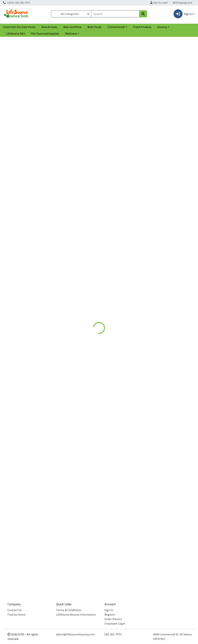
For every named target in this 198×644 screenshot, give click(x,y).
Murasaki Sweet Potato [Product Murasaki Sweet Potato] (170, 113)
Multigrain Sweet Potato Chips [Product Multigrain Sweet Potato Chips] (120, 193)
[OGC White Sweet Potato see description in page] (70, 82)
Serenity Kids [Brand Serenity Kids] (156, 370)
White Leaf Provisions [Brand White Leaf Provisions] (60, 370)
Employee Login (115, 623)
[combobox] (115, 14)
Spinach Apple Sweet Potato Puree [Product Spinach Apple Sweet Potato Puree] (170, 450)
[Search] (115, 14)
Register (110, 614)
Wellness (71, 33)
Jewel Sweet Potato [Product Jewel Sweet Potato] (120, 113)
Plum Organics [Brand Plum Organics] (107, 458)
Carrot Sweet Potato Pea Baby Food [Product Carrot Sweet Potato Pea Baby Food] (70, 450)
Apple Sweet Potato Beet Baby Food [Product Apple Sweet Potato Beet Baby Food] (70, 362)
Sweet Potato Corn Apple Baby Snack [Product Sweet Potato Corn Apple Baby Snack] (120, 362)
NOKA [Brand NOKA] (153, 199)
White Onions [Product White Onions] (170, 537)
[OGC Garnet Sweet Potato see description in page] (120, 506)
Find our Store (16, 614)
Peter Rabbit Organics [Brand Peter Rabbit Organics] (110, 370)
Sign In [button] (183, 14)
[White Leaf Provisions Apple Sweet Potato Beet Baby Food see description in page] (70, 328)
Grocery (162, 27)
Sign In (109, 610)
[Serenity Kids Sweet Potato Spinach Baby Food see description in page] (170, 328)
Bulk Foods (94, 27)
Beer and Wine (72, 27)
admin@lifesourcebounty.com (75, 634)
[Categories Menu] (71, 14)
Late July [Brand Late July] (104, 199)
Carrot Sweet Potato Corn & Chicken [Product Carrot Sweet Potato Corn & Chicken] (120, 450)
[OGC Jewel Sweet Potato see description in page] (120, 82)
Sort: (161, 41)
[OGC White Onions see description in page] (170, 506)
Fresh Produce (142, 27)
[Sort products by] (176, 48)
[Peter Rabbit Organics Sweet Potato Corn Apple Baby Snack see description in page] (120, 328)
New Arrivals (49, 27)
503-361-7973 (113, 634)
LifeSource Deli (16, 33)
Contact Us (15, 610)
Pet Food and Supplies (45, 33)
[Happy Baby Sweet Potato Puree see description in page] (70, 243)
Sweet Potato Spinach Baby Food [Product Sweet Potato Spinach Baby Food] (170, 362)
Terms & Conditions (69, 610)
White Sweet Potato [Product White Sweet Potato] (70, 113)
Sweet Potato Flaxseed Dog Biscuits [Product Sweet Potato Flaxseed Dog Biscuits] (170, 276)
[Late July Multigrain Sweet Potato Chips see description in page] (120, 162)
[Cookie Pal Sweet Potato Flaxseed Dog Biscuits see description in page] (170, 243)
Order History (113, 619)
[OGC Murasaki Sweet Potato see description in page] (170, 82)
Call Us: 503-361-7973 (16, 3)
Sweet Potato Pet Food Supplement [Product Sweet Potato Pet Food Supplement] (70, 539)
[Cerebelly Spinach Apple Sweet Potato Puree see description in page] (170, 417)
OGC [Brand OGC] (52, 119)
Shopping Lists (183, 3)
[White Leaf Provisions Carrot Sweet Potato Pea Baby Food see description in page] (70, 417)
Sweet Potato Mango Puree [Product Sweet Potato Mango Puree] (120, 274)
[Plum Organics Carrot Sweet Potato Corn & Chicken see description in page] (120, 417)
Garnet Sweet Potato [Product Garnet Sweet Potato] (120, 537)
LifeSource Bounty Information (76, 614)
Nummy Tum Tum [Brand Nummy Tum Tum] (59, 547)
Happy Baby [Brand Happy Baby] (55, 280)
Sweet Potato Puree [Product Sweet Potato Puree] (70, 193)
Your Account (159, 3)
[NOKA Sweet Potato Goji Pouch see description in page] (170, 162)
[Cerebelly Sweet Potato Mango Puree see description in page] (120, 243)
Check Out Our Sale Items (19, 27)
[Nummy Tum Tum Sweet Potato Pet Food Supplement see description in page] (70, 506)
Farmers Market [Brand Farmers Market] (57, 199)
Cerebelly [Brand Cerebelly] (104, 280)
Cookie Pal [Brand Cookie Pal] (155, 285)
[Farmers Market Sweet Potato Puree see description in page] (70, 162)
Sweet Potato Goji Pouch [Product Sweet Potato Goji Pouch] (170, 193)
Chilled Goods (116, 27)
